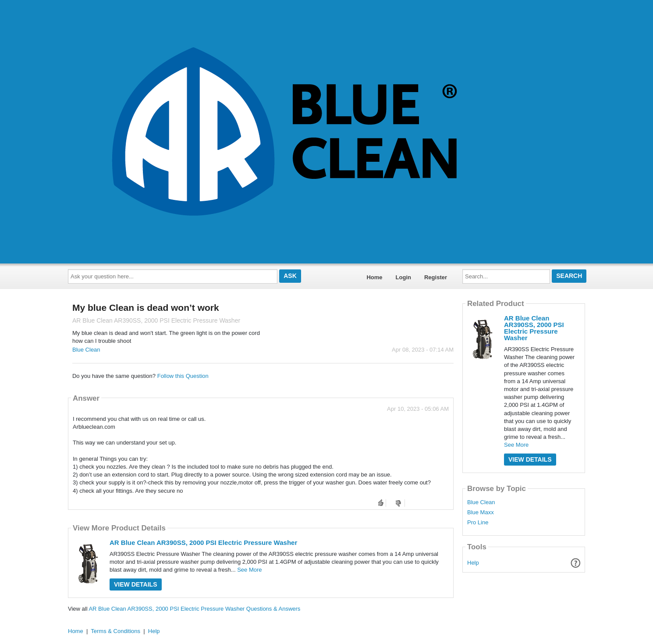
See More (249, 570)
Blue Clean (86, 350)
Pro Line (478, 523)
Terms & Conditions (115, 631)
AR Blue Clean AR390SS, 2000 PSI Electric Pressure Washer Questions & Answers (194, 609)
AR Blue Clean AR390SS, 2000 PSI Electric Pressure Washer (203, 543)
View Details (136, 584)
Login (403, 277)
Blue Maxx (481, 512)
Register (436, 277)
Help (473, 563)
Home (374, 277)
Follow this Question (183, 376)
